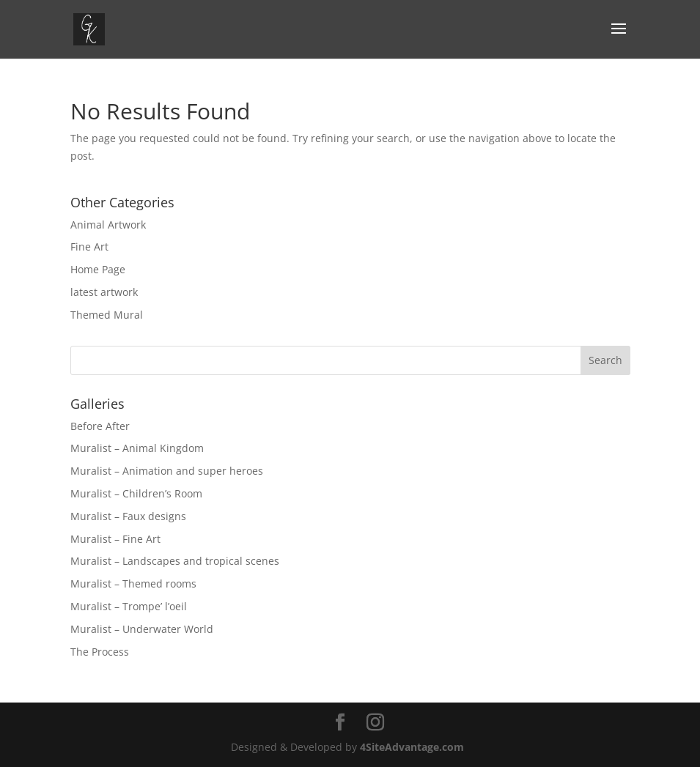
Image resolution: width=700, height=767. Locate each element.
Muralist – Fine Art (115, 539)
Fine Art (89, 247)
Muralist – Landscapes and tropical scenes (175, 561)
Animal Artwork (108, 225)
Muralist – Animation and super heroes (167, 471)
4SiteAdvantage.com (412, 747)
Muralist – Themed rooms (133, 583)
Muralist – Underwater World (142, 629)
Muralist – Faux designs (128, 516)
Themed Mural (107, 315)
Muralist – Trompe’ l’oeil (129, 606)
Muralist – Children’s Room (136, 493)
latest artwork (104, 292)
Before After (100, 426)
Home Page (98, 269)
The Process (100, 652)
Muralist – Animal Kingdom (137, 448)
